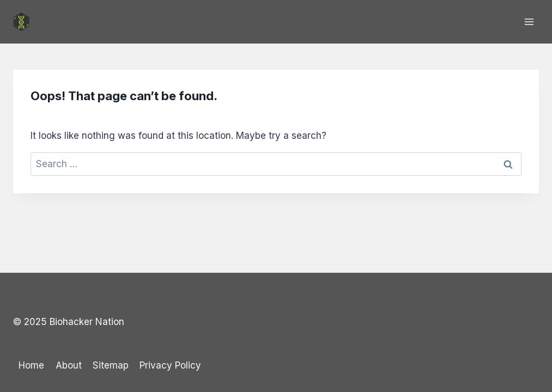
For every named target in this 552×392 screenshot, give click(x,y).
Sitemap (111, 365)
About (69, 365)
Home (31, 365)
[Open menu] (529, 22)
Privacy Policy (170, 365)
